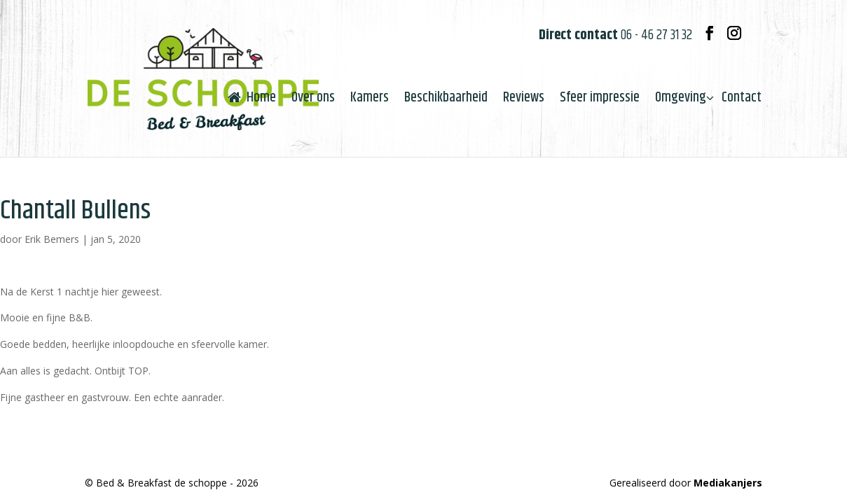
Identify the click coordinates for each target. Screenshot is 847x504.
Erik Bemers (52, 239)
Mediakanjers (728, 483)
